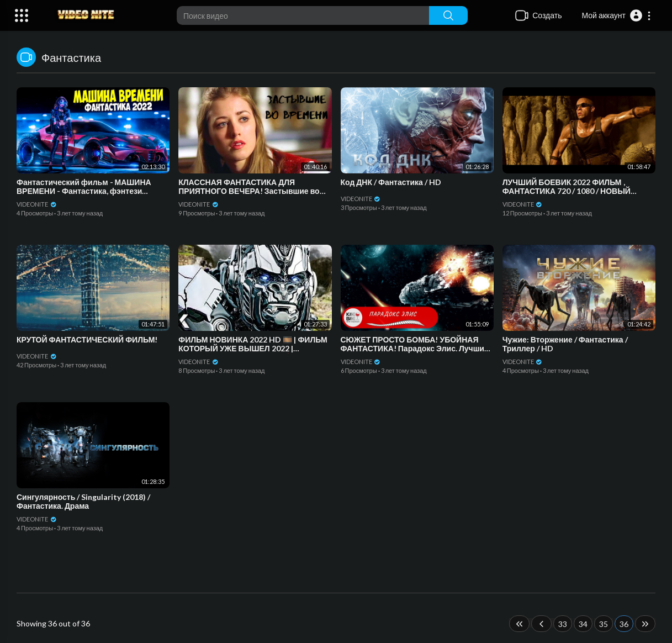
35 (604, 624)
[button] (617, 15)
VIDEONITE (37, 204)
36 (624, 624)
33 (563, 624)
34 (583, 624)
